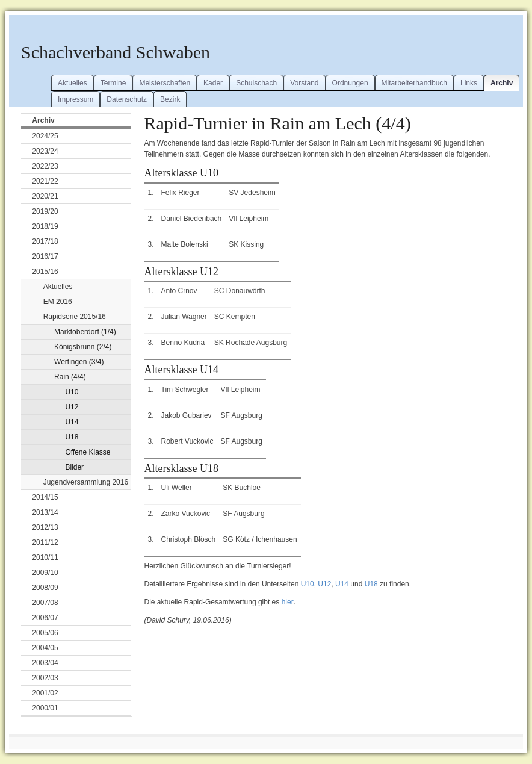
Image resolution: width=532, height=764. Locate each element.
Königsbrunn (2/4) (83, 347)
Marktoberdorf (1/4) (85, 332)
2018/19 (45, 226)
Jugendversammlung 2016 (86, 482)
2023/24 (45, 151)
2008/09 (45, 588)
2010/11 (45, 557)
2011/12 (45, 542)
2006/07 (45, 618)
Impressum (76, 99)
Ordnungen (350, 83)
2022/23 (45, 166)
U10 (72, 392)
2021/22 (45, 181)
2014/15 (45, 497)
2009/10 (45, 573)
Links (469, 83)
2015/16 (45, 272)
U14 (72, 422)
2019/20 (45, 211)
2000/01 (45, 708)
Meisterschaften (165, 83)
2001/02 (45, 693)
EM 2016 (58, 302)
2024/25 (45, 136)
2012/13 (45, 527)
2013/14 (45, 512)
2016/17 (45, 256)
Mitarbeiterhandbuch (414, 83)
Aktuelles (73, 83)
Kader (213, 83)
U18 (72, 437)
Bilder (74, 467)
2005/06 (45, 633)
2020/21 (45, 196)
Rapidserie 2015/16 (75, 317)
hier (288, 602)
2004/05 (45, 648)
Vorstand (304, 83)
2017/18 (45, 241)
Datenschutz (127, 99)
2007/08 (45, 603)
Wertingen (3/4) (79, 362)
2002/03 (45, 678)
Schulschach (256, 83)
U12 (72, 407)
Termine (113, 83)
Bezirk (170, 99)
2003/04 (45, 663)
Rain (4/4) (70, 377)
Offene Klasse (88, 452)
